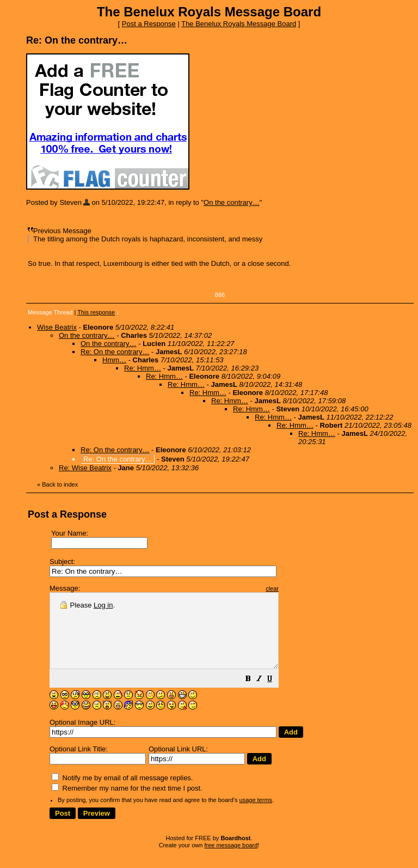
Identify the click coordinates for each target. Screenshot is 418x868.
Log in (103, 605)
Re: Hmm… (143, 368)
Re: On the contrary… (115, 352)
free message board (231, 860)
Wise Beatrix (57, 327)
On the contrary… (232, 202)
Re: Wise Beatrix (85, 468)
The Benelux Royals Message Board (239, 24)
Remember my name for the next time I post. (127, 803)
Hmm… (114, 360)
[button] (275, 695)
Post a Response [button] (149, 24)
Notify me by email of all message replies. (122, 793)
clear (299, 588)
